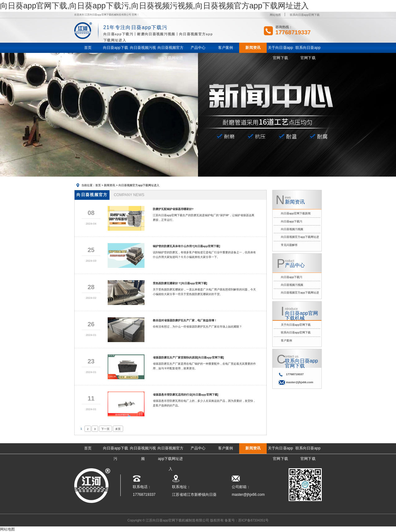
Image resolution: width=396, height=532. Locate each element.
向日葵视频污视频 (292, 229)
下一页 (105, 429)
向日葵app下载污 (292, 221)
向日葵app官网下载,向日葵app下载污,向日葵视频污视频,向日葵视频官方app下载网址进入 (154, 6)
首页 (98, 185)
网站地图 (275, 15)
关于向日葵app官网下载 (296, 325)
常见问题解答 (289, 245)
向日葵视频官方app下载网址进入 (139, 185)
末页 (118, 429)
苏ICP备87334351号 (253, 520)
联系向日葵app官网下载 (305, 15)
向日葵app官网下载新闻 (296, 213)
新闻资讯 (110, 185)
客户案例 (286, 341)
